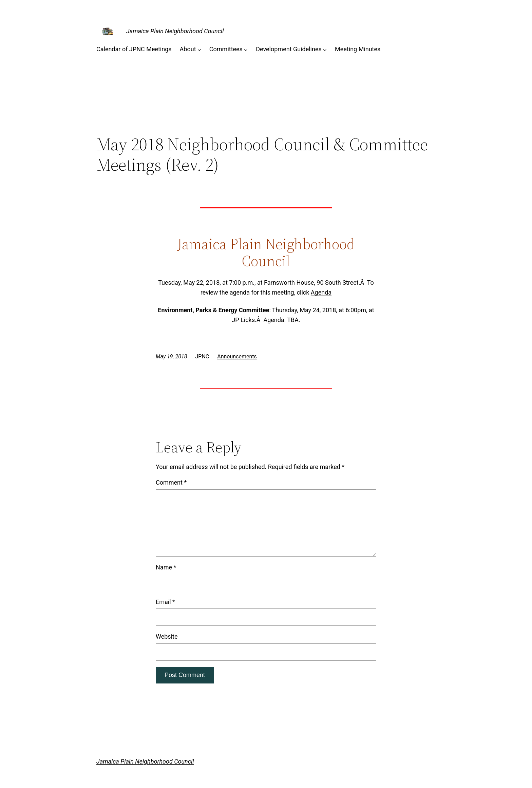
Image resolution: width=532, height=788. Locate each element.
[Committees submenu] (246, 49)
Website (167, 636)
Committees (226, 49)
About (188, 49)
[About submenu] (199, 49)
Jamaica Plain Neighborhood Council (175, 31)
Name (166, 567)
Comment (171, 482)
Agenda (321, 292)
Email (165, 602)
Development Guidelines (289, 49)
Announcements (237, 357)
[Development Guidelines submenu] (325, 49)
